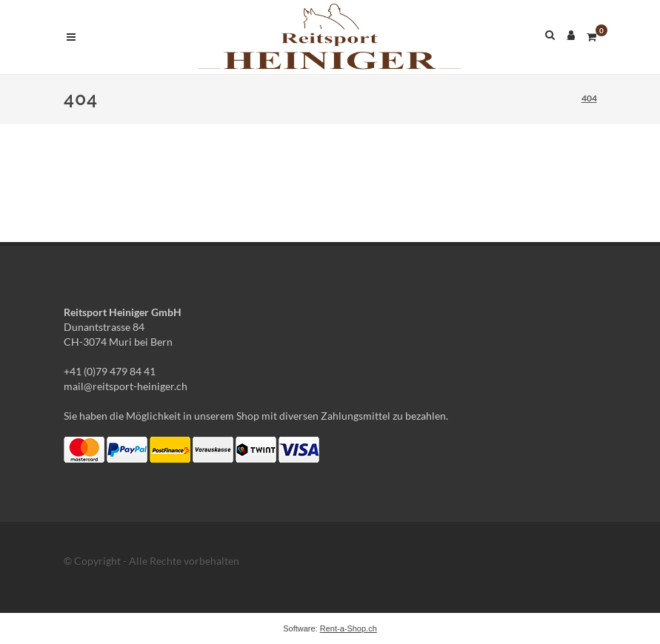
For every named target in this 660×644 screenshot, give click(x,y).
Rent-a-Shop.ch (349, 628)
